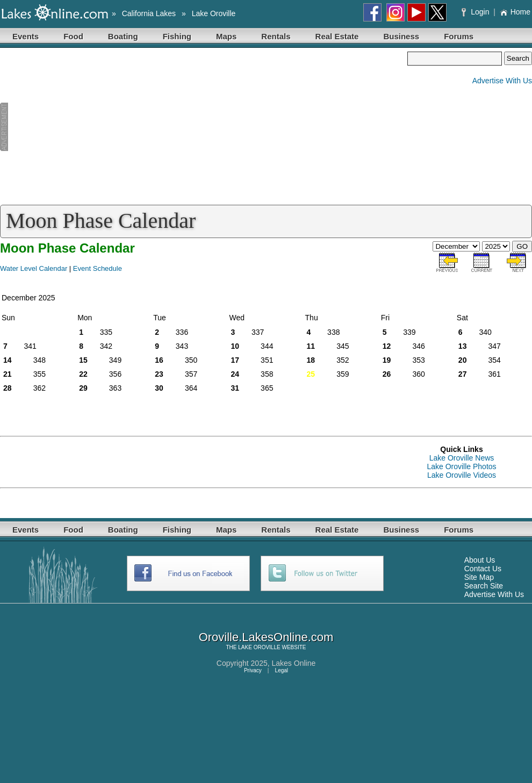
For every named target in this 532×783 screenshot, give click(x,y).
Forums (459, 36)
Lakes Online (294, 663)
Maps (226, 36)
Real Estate (337, 36)
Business (401, 36)
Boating (123, 36)
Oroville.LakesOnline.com (266, 637)
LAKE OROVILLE (259, 647)
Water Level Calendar (34, 268)
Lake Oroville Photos (461, 466)
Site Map (479, 577)
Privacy (253, 670)
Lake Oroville (214, 13)
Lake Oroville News (462, 458)
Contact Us (483, 569)
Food (73, 36)
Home (515, 12)
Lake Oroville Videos (462, 475)
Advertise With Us (502, 81)
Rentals (276, 36)
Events (26, 36)
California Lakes (149, 13)
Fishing (177, 36)
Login (476, 12)
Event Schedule (98, 268)
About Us (480, 560)
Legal (282, 670)
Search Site (484, 586)
